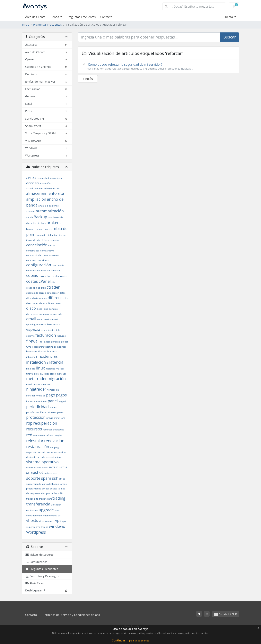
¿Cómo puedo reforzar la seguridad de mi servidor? (158, 66)
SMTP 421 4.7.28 (58, 467)
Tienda (55, 17)
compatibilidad (34, 255)
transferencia (38, 504)
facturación (46, 335)
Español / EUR (226, 614)
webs (45, 527)
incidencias (48, 356)
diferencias (58, 298)
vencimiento (44, 516)
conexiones (43, 260)
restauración (38, 447)
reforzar (50, 435)
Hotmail (42, 351)
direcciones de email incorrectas (44, 303)
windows (57, 526)
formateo (45, 342)
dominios (44, 314)
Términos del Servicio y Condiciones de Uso (71, 615)
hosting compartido (56, 347)
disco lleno (42, 309)
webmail (37, 527)
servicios (52, 452)
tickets (53, 489)
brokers (54, 223)
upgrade (46, 510)
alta (61, 193)
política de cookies (139, 641)
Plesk (43, 412)
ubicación (56, 505)
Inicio (26, 25)
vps (58, 520)
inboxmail (31, 357)
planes (53, 407)
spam (46, 478)
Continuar (119, 640)
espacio (33, 329)
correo (42, 276)
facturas (61, 336)
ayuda (30, 217)
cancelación (37, 245)
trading (59, 498)
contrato (55, 271)
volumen (50, 521)
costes (32, 281)
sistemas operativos (37, 467)
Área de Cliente (35, 17)
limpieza (31, 369)
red (29, 435)
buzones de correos (37, 229)
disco (31, 308)
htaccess (52, 351)
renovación (54, 441)
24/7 (29, 178)
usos (57, 510)
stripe (62, 479)
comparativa (47, 251)
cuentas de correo (36, 293)
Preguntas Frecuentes (81, 17)
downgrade (56, 314)
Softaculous (50, 473)
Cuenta (229, 17)
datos (62, 293)
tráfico (62, 493)
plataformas (33, 412)
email (31, 319)
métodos (50, 369)
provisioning (53, 418)
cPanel (45, 281)
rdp (29, 423)
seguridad (32, 452)
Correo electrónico (57, 276)
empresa (41, 324)
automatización (50, 211)
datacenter (53, 293)
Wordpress (36, 532)
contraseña (58, 265)
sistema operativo (42, 462)
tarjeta (45, 489)
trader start (45, 499)
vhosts (32, 520)
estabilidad (47, 330)
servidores (43, 457)
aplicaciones (52, 206)
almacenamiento (41, 193)
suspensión (32, 484)
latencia (56, 362)
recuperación (45, 423)
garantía (56, 342)
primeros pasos (55, 412)
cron (43, 288)
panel (53, 401)
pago (51, 395)
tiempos (46, 493)
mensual (61, 374)
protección (36, 417)
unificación (32, 510)
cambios (54, 240)
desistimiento (40, 298)
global (65, 342)
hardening (39, 347)
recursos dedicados (53, 430)
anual (41, 206)
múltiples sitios (48, 374)
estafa (57, 330)
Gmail (29, 347)
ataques (31, 212)
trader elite (32, 499)
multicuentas (33, 384)
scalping (54, 447)
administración (52, 188)
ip (48, 363)
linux (40, 368)
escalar (57, 324)
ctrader (53, 287)
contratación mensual (38, 271)
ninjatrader (36, 389)
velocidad (31, 516)
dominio (53, 309)
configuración (39, 265)
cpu (53, 282)
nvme (39, 396)
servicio (42, 452)
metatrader (36, 379)
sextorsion (55, 457)
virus (42, 521)
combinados (33, 251)
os (44, 396)
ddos (29, 298)
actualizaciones (35, 188)
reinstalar (35, 441)
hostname (32, 351)
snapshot (35, 472)
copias (32, 275)
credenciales (33, 288)
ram (63, 418)
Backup (40, 217)
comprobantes (51, 255)
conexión (31, 260)
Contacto (106, 17)
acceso (32, 183)
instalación (36, 362)
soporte (33, 478)
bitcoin (37, 223)
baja (50, 217)
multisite (46, 384)
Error (50, 324)
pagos (61, 395)
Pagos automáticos (37, 401)
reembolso (39, 435)
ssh (55, 478)
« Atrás (88, 79)
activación (45, 183)
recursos (34, 429)
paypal (62, 401)
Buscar (230, 37)
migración (57, 379)
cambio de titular (44, 235)
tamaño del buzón (49, 484)
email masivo (44, 319)
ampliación (36, 199)
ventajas (56, 516)
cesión (52, 246)
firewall (33, 341)
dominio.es (32, 314)
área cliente (56, 178)
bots (43, 223)
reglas (59, 435)
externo (30, 336)
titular (54, 493)
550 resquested (40, 178)
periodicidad (37, 407)
